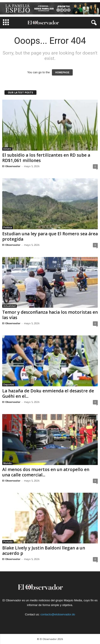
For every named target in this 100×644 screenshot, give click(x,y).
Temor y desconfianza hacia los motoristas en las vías (50, 315)
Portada (8, 542)
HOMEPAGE (62, 72)
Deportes (9, 385)
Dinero (7, 149)
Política (8, 227)
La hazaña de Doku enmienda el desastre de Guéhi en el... (48, 394)
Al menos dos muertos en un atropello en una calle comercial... (46, 472)
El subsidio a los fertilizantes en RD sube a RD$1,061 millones (46, 158)
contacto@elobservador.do (58, 614)
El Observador (11, 166)
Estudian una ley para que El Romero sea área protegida (50, 236)
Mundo (7, 463)
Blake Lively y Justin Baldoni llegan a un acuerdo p (44, 551)
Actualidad (10, 306)
